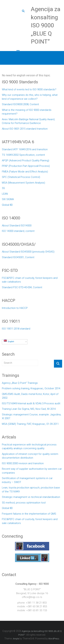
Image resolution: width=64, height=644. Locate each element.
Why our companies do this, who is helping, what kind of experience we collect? (30, 97)
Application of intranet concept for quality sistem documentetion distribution (30, 456)
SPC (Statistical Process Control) (21, 177)
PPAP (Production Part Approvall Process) (26, 166)
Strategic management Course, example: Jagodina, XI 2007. (31, 417)
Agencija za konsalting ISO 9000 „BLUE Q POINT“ (46, 25)
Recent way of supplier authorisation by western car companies (32, 471)
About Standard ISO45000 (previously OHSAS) (28, 252)
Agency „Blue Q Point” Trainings (20, 383)
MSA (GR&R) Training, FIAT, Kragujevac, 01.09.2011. (31, 424)
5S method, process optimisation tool (24, 503)
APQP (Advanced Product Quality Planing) (26, 160)
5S (3, 188)
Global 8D (7, 205)
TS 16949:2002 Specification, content (23, 155)
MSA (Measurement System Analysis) (23, 183)
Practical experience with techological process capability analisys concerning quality (29, 447)
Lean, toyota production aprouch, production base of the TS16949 (31, 490)
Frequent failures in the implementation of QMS (29, 514)
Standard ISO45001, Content (18, 257)
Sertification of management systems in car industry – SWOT (27, 480)
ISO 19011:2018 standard (16, 329)
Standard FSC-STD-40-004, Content (22, 287)
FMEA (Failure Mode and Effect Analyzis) (25, 172)
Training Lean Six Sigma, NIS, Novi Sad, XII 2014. (29, 409)
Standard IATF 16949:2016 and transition (25, 149)
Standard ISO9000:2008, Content (20, 104)
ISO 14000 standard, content (18, 231)
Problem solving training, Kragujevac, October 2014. (31, 388)
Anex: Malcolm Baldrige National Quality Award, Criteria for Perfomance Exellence (28, 121)
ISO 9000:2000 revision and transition (23, 463)
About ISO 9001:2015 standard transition (25, 129)
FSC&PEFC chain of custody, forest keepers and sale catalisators (30, 280)
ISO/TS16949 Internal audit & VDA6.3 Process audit (31, 403)
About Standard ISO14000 (17, 226)
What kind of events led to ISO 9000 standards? (29, 89)
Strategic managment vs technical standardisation (31, 497)
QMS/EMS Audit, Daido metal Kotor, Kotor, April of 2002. (30, 396)
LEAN (5, 194)
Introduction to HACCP (15, 308)
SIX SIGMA (8, 199)
